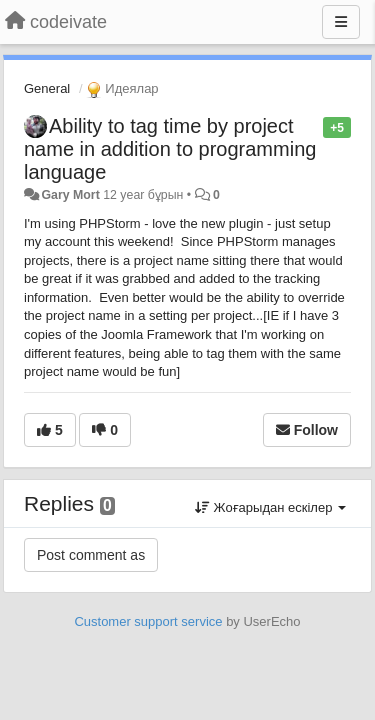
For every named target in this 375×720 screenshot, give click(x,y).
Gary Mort (70, 195)
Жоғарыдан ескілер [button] (270, 507)
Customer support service (148, 621)
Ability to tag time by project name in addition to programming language (170, 149)
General (47, 88)
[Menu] (341, 22)
